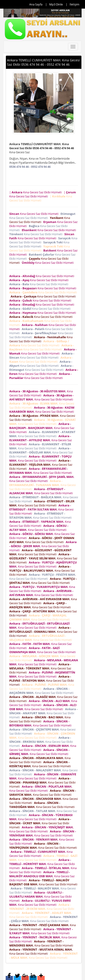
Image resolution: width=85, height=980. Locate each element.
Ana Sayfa (36, 4)
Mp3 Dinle (56, 4)
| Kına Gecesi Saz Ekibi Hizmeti (36, 192)
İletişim (74, 4)
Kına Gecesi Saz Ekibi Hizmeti (35, 214)
